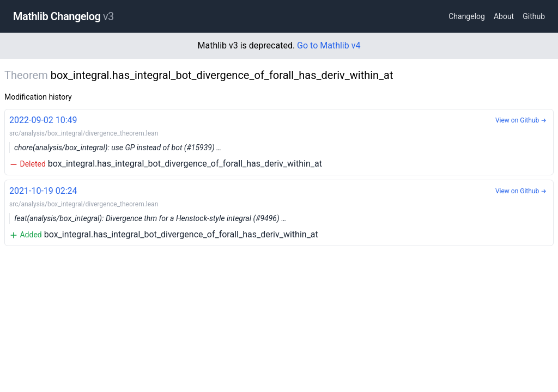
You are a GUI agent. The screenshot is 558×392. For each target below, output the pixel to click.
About (504, 16)
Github (534, 16)
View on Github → (521, 120)
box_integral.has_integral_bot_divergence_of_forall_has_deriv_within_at (279, 141)
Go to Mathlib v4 (329, 45)
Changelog (467, 16)
